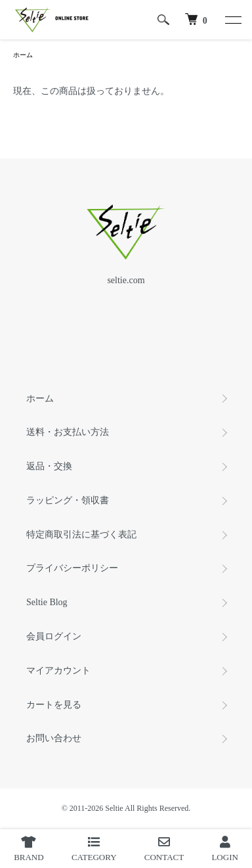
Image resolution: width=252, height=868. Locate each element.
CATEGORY (94, 849)
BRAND (29, 849)
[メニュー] (232, 20)
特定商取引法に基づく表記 (81, 535)
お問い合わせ (54, 738)
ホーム (23, 55)
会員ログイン (54, 636)
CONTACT (164, 849)
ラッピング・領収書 (68, 500)
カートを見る (54, 705)
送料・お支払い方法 (68, 432)
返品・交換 (49, 466)
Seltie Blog (47, 602)
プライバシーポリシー (72, 568)
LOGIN (224, 849)
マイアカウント (58, 671)
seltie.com (126, 280)
